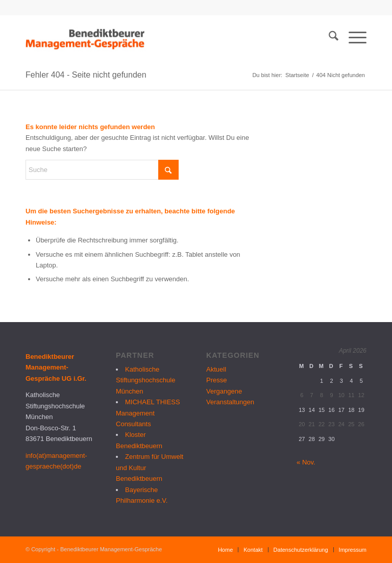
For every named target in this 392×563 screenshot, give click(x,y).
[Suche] (328, 38)
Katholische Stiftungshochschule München (145, 380)
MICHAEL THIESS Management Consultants (148, 413)
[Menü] (352, 38)
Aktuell (216, 369)
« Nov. (306, 462)
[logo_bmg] (86, 38)
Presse (216, 380)
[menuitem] (328, 38)
